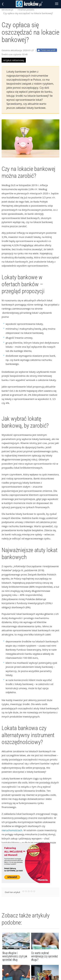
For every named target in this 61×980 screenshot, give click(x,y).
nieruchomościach (12, 830)
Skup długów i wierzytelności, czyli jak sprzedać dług (15, 956)
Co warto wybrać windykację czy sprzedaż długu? (45, 956)
